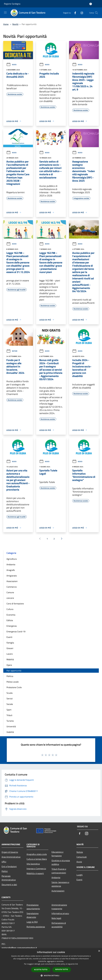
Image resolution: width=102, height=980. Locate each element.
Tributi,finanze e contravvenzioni (59, 871)
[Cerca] (96, 13)
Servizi (10, 698)
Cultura (10, 609)
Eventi (9, 637)
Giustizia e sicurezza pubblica (61, 862)
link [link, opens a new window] (77, 964)
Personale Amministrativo (9, 878)
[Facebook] (74, 13)
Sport (9, 710)
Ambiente (11, 564)
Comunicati (82, 857)
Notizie (12, 351)
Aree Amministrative (11, 857)
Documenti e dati (9, 885)
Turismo (10, 721)
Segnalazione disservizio (33, 915)
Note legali (56, 918)
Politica (10, 676)
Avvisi (11, 65)
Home (6, 24)
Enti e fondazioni (9, 866)
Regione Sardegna (12, 4)
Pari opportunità (14, 671)
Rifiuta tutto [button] (62, 969)
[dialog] (51, 964)
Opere (9, 665)
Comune (10, 592)
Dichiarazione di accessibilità (59, 925)
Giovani (10, 648)
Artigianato (12, 576)
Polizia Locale (13, 682)
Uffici (4, 862)
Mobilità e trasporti (35, 873)
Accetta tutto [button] (41, 970)
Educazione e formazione (57, 854)
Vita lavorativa (33, 864)
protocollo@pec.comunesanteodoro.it (19, 948)
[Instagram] (81, 13)
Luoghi (80, 875)
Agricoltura (12, 559)
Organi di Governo (10, 852)
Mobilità (10, 659)
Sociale (10, 704)
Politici (5, 871)
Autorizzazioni (58, 891)
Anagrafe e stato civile (37, 854)
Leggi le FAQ (32, 922)
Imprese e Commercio (36, 869)
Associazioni (12, 581)
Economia (11, 615)
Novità (15, 24)
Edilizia (10, 620)
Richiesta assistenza (36, 927)
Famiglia (10, 643)
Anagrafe (11, 570)
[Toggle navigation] (5, 12)
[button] (51, 975)
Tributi (9, 715)
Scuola (9, 693)
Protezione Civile (14, 687)
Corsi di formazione (15, 604)
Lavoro (10, 654)
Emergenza (12, 626)
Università (11, 726)
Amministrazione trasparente (59, 907)
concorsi (10, 598)
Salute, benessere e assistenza (60, 884)
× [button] (99, 951)
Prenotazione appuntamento (33, 907)
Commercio (12, 587)
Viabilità (10, 732)
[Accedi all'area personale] (91, 4)
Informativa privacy (60, 913)
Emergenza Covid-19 (16, 631)
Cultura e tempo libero (37, 859)
